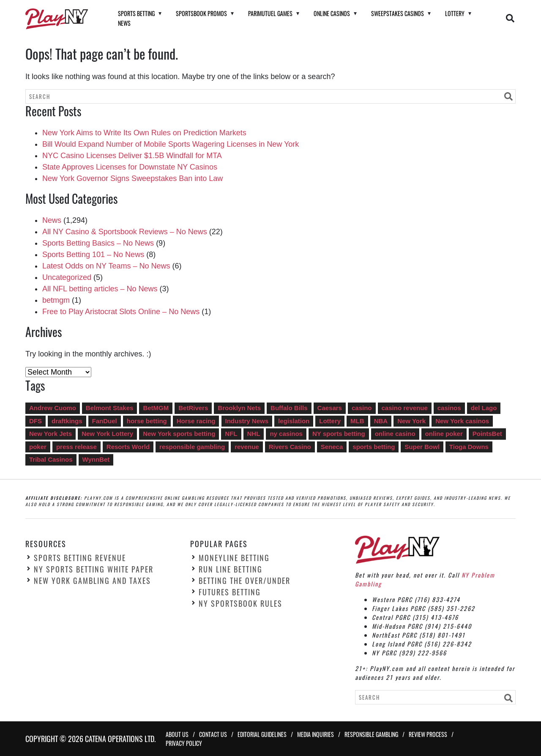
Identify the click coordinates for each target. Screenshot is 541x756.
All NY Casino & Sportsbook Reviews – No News (125, 232)
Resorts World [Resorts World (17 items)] (128, 447)
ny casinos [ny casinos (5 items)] (286, 434)
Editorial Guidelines (262, 734)
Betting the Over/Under (245, 581)
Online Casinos (332, 13)
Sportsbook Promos (201, 13)
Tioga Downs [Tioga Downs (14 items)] (469, 447)
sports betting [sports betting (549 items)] (374, 447)
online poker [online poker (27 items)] (444, 434)
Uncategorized (67, 277)
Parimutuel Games (270, 13)
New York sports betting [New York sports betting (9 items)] (179, 434)
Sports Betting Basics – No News (98, 243)
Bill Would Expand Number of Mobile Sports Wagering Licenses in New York (171, 144)
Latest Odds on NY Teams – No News (106, 266)
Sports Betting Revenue (80, 558)
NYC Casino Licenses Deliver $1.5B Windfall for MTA (132, 156)
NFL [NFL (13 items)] (231, 434)
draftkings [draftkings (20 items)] (67, 421)
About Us (177, 734)
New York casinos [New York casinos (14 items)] (462, 421)
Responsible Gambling (371, 734)
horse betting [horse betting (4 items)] (147, 421)
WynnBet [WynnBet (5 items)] (96, 459)
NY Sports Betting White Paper (94, 569)
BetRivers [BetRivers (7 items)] (193, 408)
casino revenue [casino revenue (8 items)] (405, 408)
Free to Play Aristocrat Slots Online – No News (121, 312)
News (124, 23)
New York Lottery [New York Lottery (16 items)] (107, 434)
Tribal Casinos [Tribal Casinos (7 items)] (51, 459)
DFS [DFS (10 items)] (36, 421)
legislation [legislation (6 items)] (294, 421)
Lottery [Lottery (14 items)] (330, 421)
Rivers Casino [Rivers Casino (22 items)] (290, 447)
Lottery (455, 13)
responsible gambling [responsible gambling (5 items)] (192, 447)
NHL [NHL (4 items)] (254, 434)
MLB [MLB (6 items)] (357, 421)
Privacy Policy (184, 743)
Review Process (428, 734)
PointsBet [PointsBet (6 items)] (487, 434)
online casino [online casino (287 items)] (395, 434)
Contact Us (213, 734)
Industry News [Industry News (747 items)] (247, 421)
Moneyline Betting (234, 558)
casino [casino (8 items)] (362, 408)
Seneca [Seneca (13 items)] (332, 447)
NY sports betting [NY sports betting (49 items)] (339, 434)
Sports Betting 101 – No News (93, 255)
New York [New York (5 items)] (411, 421)
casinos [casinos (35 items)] (449, 408)
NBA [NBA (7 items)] (381, 421)
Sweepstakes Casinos (398, 13)
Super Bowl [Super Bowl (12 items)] (422, 447)
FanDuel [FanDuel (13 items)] (105, 421)
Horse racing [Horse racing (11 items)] (196, 421)
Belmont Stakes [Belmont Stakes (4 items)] (110, 408)
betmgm (56, 300)
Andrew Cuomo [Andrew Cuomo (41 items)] (53, 408)
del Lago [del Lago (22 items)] (484, 408)
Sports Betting (136, 13)
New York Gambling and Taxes (92, 581)
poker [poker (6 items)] (38, 447)
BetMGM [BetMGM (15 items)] (156, 408)
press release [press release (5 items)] (77, 447)
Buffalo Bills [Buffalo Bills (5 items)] (289, 408)
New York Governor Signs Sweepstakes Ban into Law (133, 178)
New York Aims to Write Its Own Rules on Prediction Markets (144, 133)
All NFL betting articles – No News (100, 289)
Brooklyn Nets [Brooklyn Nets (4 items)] (239, 408)
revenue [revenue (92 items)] (247, 447)
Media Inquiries (316, 734)
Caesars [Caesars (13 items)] (330, 408)
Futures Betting (230, 592)
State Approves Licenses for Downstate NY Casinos (130, 167)
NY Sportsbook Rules (240, 603)
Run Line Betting (231, 569)
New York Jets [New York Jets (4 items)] (51, 434)
